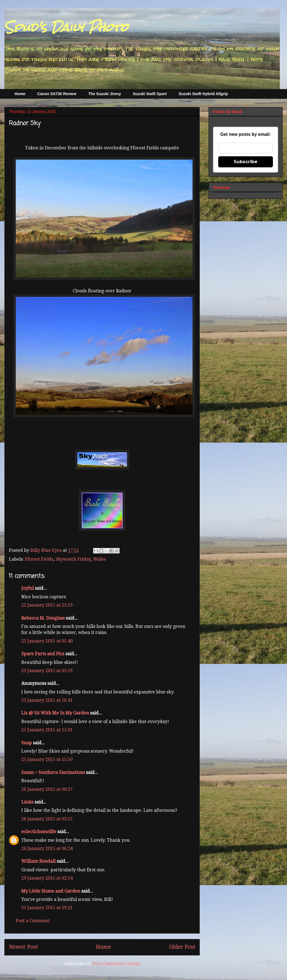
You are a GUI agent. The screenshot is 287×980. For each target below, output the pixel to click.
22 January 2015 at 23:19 (47, 605)
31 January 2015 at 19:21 (47, 908)
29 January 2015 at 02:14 (47, 878)
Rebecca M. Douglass (43, 618)
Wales (99, 559)
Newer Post (23, 947)
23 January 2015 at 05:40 (47, 641)
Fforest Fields (39, 559)
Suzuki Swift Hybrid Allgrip (203, 94)
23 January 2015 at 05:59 (47, 671)
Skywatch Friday (73, 559)
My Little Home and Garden (51, 891)
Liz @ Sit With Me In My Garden (55, 713)
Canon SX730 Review (57, 94)
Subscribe (246, 162)
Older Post (182, 947)
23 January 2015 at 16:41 (47, 700)
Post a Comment (33, 921)
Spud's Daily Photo (66, 27)
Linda (27, 802)
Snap (27, 743)
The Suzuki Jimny (105, 94)
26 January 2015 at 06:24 (47, 848)
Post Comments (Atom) (116, 964)
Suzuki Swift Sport (150, 94)
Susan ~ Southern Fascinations (53, 772)
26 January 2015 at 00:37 (47, 789)
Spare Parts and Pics (43, 654)
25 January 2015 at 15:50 (47, 759)
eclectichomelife (39, 832)
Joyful (27, 588)
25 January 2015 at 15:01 (47, 730)
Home (20, 94)
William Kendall (38, 861)
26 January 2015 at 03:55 (47, 819)
